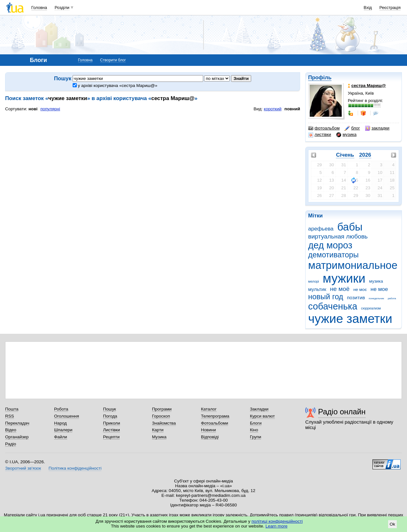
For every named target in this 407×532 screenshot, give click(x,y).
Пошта (12, 409)
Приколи (112, 423)
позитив (356, 297)
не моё (340, 289)
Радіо (11, 444)
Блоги (256, 423)
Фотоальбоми (215, 423)
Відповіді (210, 437)
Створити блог (113, 60)
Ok (392, 524)
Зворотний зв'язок (23, 468)
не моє (360, 289)
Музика (159, 437)
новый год (326, 297)
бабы (350, 227)
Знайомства (164, 423)
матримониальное (353, 265)
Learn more (277, 526)
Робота (61, 409)
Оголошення (67, 416)
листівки (320, 135)
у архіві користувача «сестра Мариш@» (115, 86)
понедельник (376, 298)
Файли (61, 437)
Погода (110, 416)
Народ (60, 423)
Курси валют (262, 416)
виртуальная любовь (338, 236)
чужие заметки (350, 319)
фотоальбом (324, 128)
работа (392, 298)
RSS (10, 416)
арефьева (321, 229)
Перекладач (17, 423)
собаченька (333, 306)
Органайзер (17, 437)
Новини (208, 430)
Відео (11, 430)
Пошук (110, 409)
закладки (377, 128)
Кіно (254, 430)
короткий (273, 109)
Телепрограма (215, 416)
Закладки (259, 409)
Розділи (62, 8)
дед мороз (330, 245)
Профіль (320, 78)
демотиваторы (333, 255)
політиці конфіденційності (277, 521)
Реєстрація (390, 8)
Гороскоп (161, 416)
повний (292, 109)
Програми (162, 409)
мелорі (314, 281)
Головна (39, 8)
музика (346, 135)
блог (352, 128)
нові (33, 109)
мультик (317, 289)
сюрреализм (371, 308)
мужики (344, 278)
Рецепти (111, 437)
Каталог (209, 409)
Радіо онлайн (342, 412)
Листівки (112, 430)
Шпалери (63, 430)
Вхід (368, 8)
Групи (255, 437)
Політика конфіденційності (75, 468)
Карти (158, 430)
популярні (50, 109)
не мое (379, 289)
